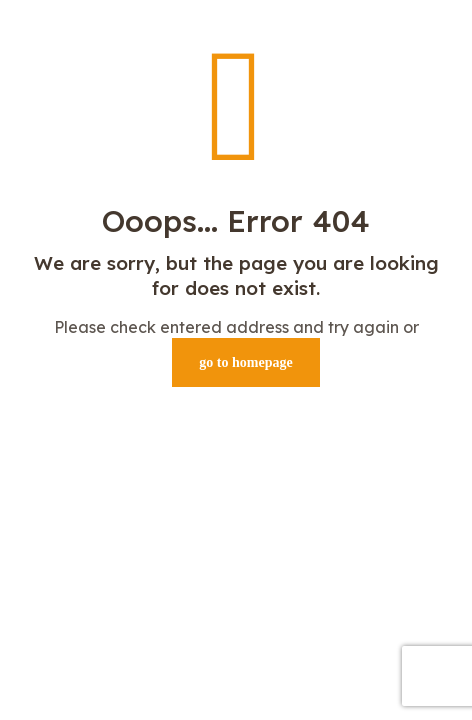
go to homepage (245, 362)
